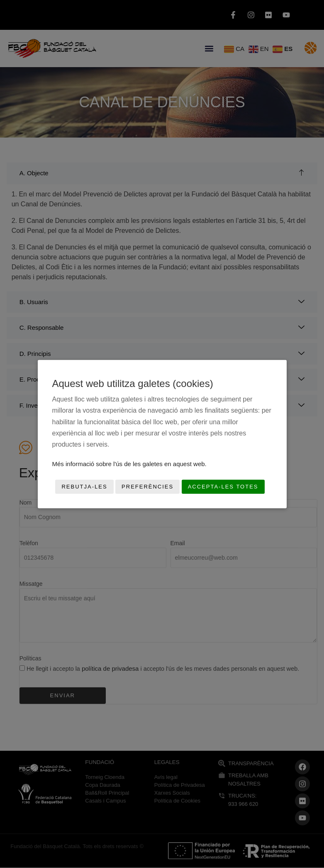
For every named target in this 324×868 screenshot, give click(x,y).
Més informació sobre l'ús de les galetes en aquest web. (129, 464)
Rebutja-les (84, 487)
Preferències (147, 487)
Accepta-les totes (223, 487)
